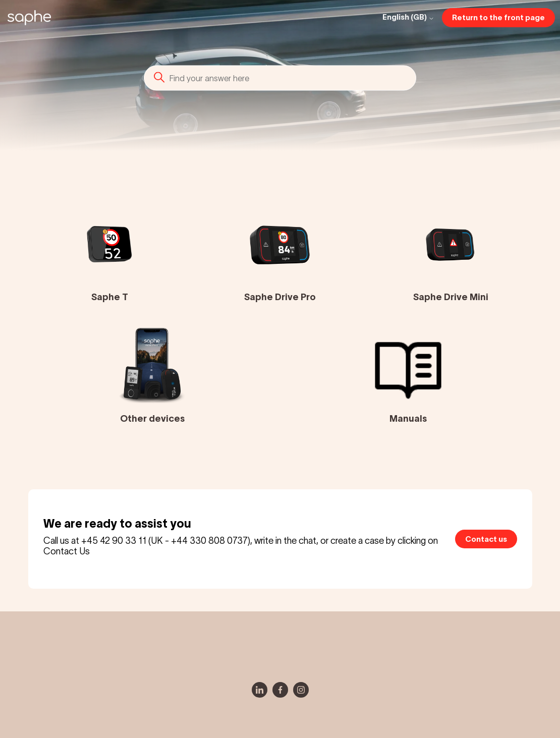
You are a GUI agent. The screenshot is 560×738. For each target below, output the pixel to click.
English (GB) (408, 17)
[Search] (280, 78)
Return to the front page (498, 17)
